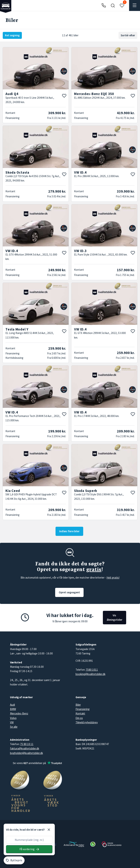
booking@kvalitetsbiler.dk (90, 674)
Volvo (13, 718)
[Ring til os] (104, 6)
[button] (113, 5)
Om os (79, 718)
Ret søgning (12, 35)
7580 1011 (92, 670)
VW (12, 722)
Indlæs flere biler (69, 531)
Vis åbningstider (114, 617)
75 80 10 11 (27, 744)
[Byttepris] (14, 860)
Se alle (14, 727)
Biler (78, 705)
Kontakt (80, 713)
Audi (12, 705)
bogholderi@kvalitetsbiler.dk (26, 753)
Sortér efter (128, 35)
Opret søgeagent (69, 592)
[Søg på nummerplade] (29, 849)
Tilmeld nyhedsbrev (87, 722)
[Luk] (49, 830)
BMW (13, 709)
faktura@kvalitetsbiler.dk (25, 748)
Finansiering (83, 709)
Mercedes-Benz (19, 713)
